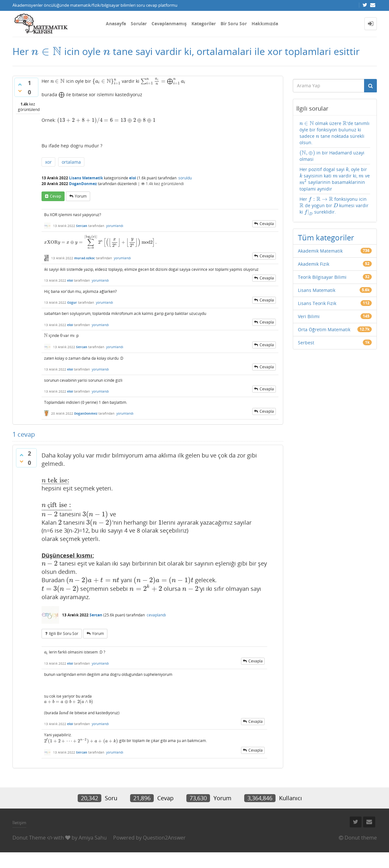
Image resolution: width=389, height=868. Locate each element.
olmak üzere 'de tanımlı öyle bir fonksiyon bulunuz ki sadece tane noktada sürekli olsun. (335, 133)
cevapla (267, 224)
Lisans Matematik (86, 178)
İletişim (19, 823)
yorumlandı (115, 226)
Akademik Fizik (314, 264)
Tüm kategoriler (326, 237)
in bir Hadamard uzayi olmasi (332, 156)
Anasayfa (116, 23)
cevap (55, 196)
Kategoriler (204, 23)
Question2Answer (164, 838)
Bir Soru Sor (234, 23)
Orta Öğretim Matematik (324, 329)
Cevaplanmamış (169, 23)
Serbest (306, 343)
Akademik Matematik (320, 251)
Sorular (139, 23)
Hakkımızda (265, 23)
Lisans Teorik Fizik (317, 303)
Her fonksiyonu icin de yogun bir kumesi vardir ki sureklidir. (334, 206)
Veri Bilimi (309, 316)
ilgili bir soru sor (64, 633)
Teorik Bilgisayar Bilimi (322, 277)
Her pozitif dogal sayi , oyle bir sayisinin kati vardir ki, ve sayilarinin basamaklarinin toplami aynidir (335, 179)
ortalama (71, 162)
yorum (81, 196)
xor (48, 162)
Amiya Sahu (93, 838)
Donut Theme (29, 838)
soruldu (185, 178)
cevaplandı (156, 615)
